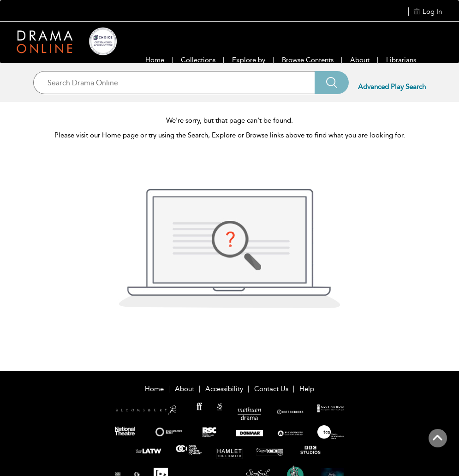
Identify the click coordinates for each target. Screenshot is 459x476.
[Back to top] (438, 443)
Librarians (401, 60)
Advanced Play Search (392, 87)
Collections (198, 60)
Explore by (249, 60)
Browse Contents (308, 60)
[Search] (332, 83)
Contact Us (271, 389)
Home (155, 60)
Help (307, 389)
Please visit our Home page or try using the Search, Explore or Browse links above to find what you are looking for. (230, 135)
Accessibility (224, 389)
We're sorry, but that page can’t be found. (229, 120)
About (360, 60)
